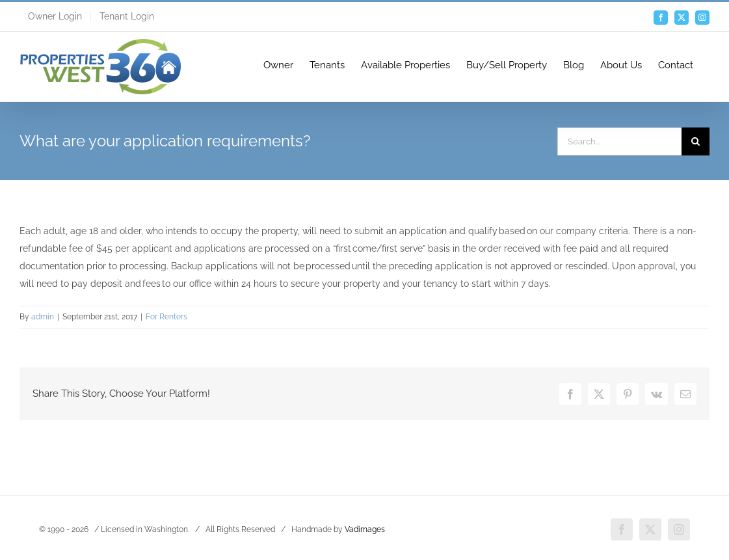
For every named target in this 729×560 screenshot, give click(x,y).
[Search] (696, 141)
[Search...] (619, 141)
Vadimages (365, 529)
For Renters (166, 317)
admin (43, 317)
